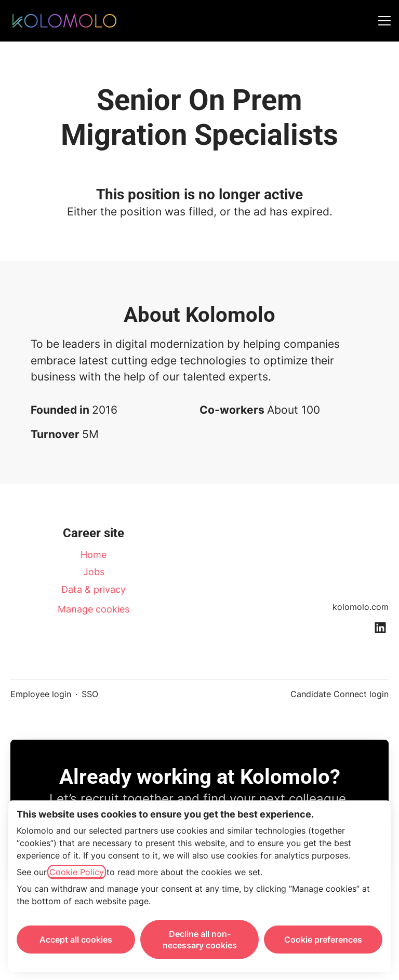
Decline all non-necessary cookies (200, 940)
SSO (90, 694)
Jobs (94, 572)
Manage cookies (94, 609)
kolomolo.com (361, 607)
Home (94, 555)
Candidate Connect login (340, 694)
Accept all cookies (76, 940)
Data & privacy (94, 589)
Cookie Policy (77, 872)
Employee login (41, 694)
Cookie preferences (323, 940)
